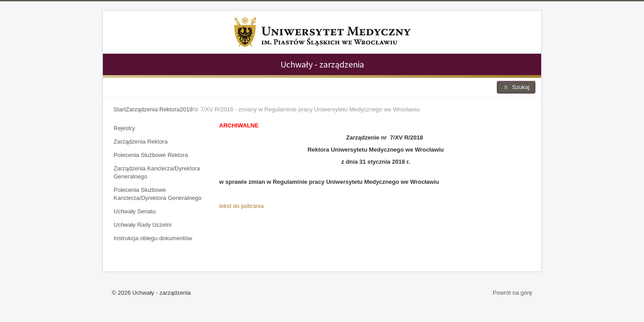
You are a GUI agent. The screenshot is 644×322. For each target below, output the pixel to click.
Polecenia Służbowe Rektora (151, 155)
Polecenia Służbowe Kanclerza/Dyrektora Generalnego (158, 194)
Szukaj (516, 87)
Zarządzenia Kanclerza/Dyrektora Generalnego (157, 172)
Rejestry (124, 128)
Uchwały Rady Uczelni (142, 225)
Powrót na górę (513, 293)
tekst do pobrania (241, 206)
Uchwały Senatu (135, 211)
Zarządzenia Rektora (141, 142)
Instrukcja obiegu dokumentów (153, 238)
